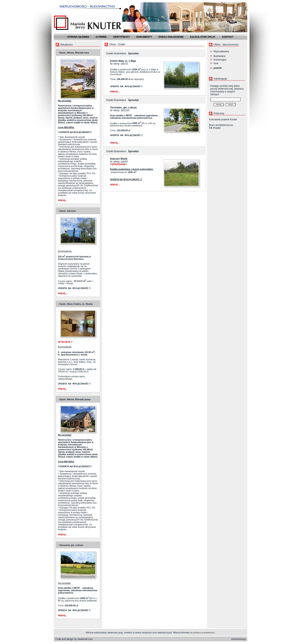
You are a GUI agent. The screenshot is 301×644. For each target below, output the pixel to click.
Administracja (239, 639)
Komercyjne (220, 60)
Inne (216, 63)
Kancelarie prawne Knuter (223, 119)
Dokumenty (144, 37)
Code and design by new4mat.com (74, 639)
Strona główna (78, 37)
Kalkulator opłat (203, 37)
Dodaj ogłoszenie (171, 37)
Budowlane (219, 56)
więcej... (63, 200)
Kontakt (228, 37)
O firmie (101, 37)
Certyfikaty (122, 37)
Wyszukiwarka (221, 51)
